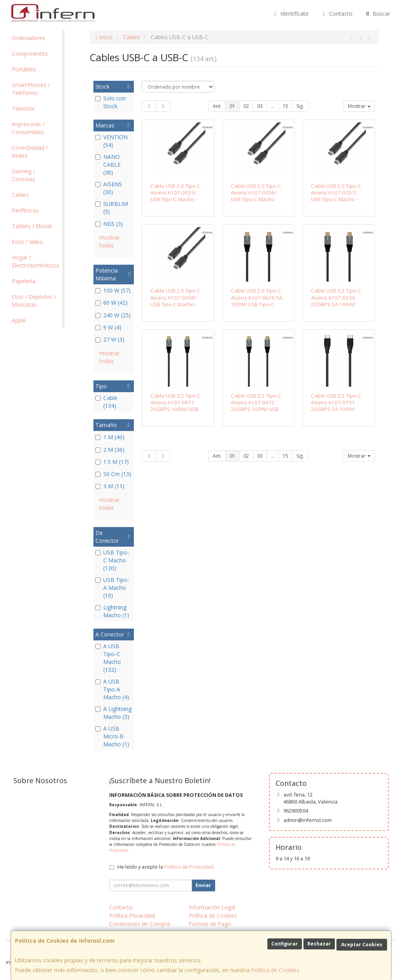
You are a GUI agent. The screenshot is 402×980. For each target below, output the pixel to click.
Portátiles (24, 69)
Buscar (377, 14)
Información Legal (212, 907)
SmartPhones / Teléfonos (31, 89)
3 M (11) (110, 486)
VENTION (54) (111, 141)
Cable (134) (106, 402)
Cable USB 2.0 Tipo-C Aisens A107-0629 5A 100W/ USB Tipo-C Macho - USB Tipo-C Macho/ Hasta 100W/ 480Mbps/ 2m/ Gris (257, 307)
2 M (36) (110, 450)
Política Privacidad (132, 915)
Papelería (24, 281)
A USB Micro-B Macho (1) (112, 736)
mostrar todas (110, 241)
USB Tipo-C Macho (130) (112, 560)
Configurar (285, 944)
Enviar (203, 885)
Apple (19, 320)
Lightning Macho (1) (112, 611)
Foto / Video (27, 242)
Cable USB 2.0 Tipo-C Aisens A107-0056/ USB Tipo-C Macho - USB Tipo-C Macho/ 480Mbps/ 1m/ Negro (257, 199)
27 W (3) (110, 339)
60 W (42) (111, 303)
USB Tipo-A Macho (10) (112, 588)
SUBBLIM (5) (112, 208)
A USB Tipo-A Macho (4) (112, 689)
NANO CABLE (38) (108, 165)
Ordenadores (28, 38)
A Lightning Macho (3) (113, 713)
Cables (20, 195)
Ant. (217, 106)
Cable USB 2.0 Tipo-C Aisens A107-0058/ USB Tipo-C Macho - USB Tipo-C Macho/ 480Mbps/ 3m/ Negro (176, 304)
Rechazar (319, 944)
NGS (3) (109, 224)
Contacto (336, 14)
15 (285, 106)
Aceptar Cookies (362, 945)
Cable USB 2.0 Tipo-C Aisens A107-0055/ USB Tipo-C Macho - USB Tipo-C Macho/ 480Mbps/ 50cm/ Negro (175, 203)
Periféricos (25, 210)
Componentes (30, 54)
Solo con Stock (111, 102)
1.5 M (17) (112, 462)
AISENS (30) (109, 188)
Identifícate (291, 14)
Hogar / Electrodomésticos (36, 261)
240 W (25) (113, 315)
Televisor (23, 108)
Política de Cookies (275, 970)
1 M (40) (110, 437)
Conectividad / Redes (30, 152)
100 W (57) (113, 290)
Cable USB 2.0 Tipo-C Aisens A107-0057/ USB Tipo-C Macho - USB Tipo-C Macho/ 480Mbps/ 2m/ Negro (337, 199)
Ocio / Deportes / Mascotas (34, 301)
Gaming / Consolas (24, 175)
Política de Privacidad (189, 867)
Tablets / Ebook (32, 226)
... (273, 106)
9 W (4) (108, 327)
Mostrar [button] (359, 106)
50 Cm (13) (113, 474)
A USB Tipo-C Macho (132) (108, 658)
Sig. (300, 106)
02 (246, 106)
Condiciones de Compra (140, 924)
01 (232, 106)
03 (260, 106)
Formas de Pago (210, 924)
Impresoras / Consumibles (28, 128)
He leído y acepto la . (166, 867)
